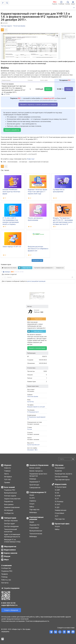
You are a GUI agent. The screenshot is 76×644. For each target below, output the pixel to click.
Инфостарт (31, 159)
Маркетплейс (61, 484)
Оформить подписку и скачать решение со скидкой (38, 104)
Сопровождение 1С (38, 492)
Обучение (59, 465)
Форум (7, 556)
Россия (30, 429)
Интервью (8, 477)
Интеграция (9, 510)
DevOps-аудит (10, 524)
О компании (6, 565)
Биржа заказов (11, 553)
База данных (9, 504)
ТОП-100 (7, 480)
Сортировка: (44, 268)
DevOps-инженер (61, 477)
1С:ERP (57, 490)
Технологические (36, 534)
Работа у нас (6, 580)
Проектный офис (62, 524)
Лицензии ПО (34, 525)
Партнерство (34, 510)
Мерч (6, 560)
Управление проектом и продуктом (38, 475)
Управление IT (35, 482)
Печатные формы (33, 396)
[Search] (67, 459)
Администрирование (12, 507)
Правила (4, 574)
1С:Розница (59, 501)
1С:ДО (57, 507)
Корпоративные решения (36, 518)
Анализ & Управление (39, 465)
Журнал (8, 465)
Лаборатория (10, 518)
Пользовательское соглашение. (13, 621)
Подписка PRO (10, 490)
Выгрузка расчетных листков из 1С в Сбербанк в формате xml (38, 249)
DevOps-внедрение (11, 526)
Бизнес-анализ (35, 468)
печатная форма (12, 162)
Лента (6, 474)
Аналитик (58, 471)
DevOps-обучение (11, 521)
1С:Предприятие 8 (33, 412)
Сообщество (9, 513)
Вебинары (33, 512)
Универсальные (61, 510)
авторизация (41, 281)
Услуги (32, 504)
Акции (32, 495)
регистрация (32, 281)
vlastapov (8, 272)
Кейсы (32, 507)
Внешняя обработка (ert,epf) (36, 407)
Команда (33, 479)
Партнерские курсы (62, 480)
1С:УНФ (58, 496)
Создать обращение (11, 610)
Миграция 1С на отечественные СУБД (12, 541)
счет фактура (23, 162)
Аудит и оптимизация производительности (12, 536)
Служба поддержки (12, 588)
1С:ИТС (32, 498)
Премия (7, 482)
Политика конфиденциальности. (37, 621)
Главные (7, 471)
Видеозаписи (10, 550)
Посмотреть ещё (37, 260)
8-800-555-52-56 (8, 603)
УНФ (5, 162)
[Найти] (73, 459)
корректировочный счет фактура (39, 162)
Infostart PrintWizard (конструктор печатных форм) (11, 192)
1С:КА (57, 493)
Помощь (4, 577)
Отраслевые (34, 528)
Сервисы (33, 501)
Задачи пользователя (12, 499)
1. (2, 272)
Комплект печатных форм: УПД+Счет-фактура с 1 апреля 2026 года (38, 192)
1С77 (57, 516)
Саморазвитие (35, 488)
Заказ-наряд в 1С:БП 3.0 (12, 247)
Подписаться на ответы (9, 268)
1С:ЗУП (57, 504)
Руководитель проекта (63, 474)
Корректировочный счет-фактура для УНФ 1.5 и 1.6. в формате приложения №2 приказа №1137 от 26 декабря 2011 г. (36, 17)
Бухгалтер (30, 402)
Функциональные (10, 493)
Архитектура (34, 485)
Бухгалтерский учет (34, 445)
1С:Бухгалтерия (61, 487)
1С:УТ (57, 499)
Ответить (9, 277)
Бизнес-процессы (36, 471)
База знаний (9, 487)
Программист (60, 468)
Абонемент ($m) (32, 450)
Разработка (9, 501)
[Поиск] (7, 3)
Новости (7, 468)
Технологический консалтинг (10, 530)
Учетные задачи (10, 496)
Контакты (5, 583)
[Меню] (3, 3)
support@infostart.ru (9, 605)
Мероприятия (10, 546)
